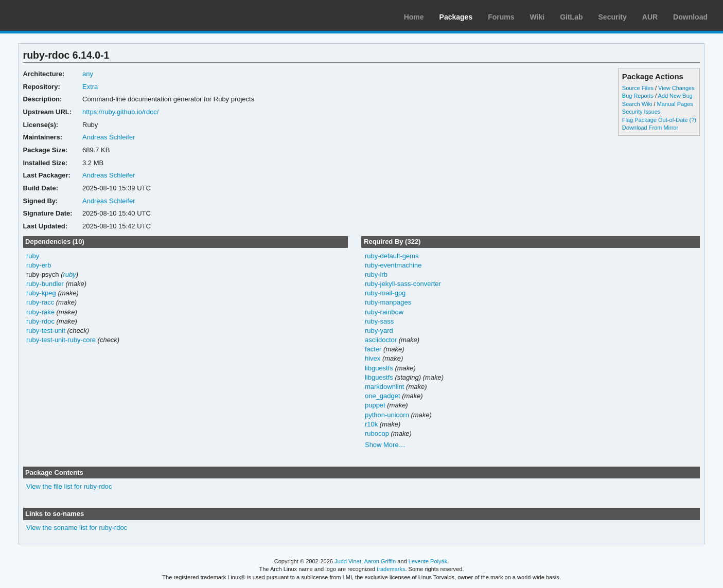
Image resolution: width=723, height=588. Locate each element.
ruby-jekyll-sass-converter (403, 284)
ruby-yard (379, 331)
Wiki (537, 17)
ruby (33, 256)
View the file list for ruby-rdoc (69, 486)
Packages (456, 17)
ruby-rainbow (384, 312)
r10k (371, 424)
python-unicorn (387, 415)
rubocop (377, 433)
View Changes (676, 88)
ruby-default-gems (392, 256)
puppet (375, 405)
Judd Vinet (348, 561)
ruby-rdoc (40, 321)
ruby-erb (39, 265)
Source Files (638, 88)
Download (690, 17)
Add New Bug (675, 96)
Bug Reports (638, 96)
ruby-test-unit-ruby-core (61, 340)
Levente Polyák (428, 561)
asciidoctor (381, 340)
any (88, 74)
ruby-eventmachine (393, 265)
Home (414, 17)
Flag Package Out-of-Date (655, 120)
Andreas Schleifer (109, 137)
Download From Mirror (650, 128)
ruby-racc (40, 302)
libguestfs (379, 368)
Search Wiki (637, 104)
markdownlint (385, 387)
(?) (693, 120)
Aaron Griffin (380, 561)
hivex (373, 358)
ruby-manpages (388, 302)
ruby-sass (379, 321)
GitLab (571, 17)
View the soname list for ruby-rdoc (77, 528)
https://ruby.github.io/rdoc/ (120, 112)
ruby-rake (40, 312)
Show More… (385, 445)
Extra (90, 87)
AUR (650, 17)
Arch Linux (57, 15)
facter (373, 349)
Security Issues (641, 112)
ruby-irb (376, 274)
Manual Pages (675, 104)
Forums (501, 17)
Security (613, 17)
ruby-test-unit (46, 331)
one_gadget (383, 396)
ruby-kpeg (41, 293)
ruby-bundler (45, 284)
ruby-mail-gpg (385, 293)
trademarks (391, 569)
